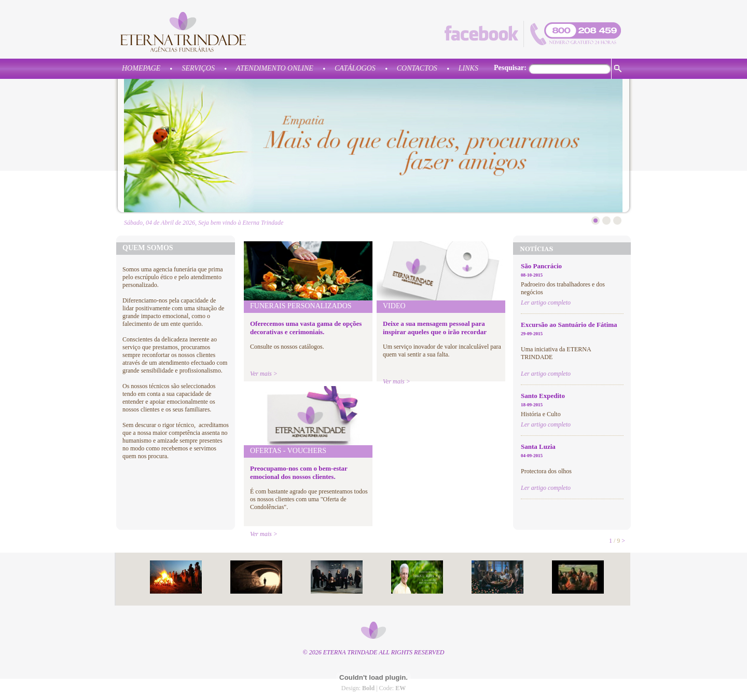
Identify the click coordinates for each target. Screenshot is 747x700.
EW (400, 688)
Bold (368, 688)
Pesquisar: (510, 68)
